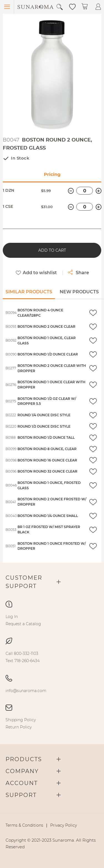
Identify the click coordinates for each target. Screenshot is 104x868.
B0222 (11, 415)
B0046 (11, 485)
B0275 (11, 401)
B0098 (11, 460)
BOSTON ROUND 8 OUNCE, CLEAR (47, 449)
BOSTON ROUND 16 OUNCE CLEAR (47, 460)
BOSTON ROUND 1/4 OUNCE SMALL (48, 516)
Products (24, 759)
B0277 (11, 368)
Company (22, 771)
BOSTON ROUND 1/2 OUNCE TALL (46, 437)
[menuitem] (12, 617)
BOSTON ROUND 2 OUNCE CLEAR (46, 326)
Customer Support (24, 582)
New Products (79, 292)
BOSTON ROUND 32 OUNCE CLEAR (47, 471)
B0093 (11, 326)
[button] (72, 6)
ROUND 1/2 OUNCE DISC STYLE (44, 426)
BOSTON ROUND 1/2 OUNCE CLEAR (48, 354)
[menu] (52, 620)
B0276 (11, 385)
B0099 (11, 449)
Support (21, 795)
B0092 (11, 340)
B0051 (11, 546)
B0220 (11, 426)
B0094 (11, 313)
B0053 (11, 530)
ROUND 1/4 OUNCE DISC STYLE (44, 415)
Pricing (52, 175)
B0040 (11, 516)
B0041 (11, 502)
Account (22, 783)
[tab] (29, 294)
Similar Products (29, 292)
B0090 (11, 354)
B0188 (11, 437)
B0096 (11, 471)
